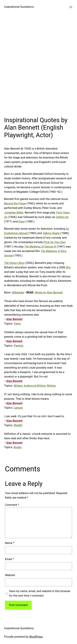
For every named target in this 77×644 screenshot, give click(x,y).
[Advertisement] (38, 64)
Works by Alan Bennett (49, 293)
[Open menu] (71, 7)
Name (10, 543)
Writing (51, 386)
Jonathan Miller (14, 213)
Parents (19, 346)
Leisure (18, 408)
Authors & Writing (35, 386)
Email (9, 559)
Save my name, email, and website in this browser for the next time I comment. (40, 593)
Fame (17, 324)
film (68, 267)
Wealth (18, 425)
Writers (18, 386)
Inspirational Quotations (19, 7)
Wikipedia (18, 293)
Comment (12, 505)
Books (18, 447)
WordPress (36, 637)
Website (10, 575)
